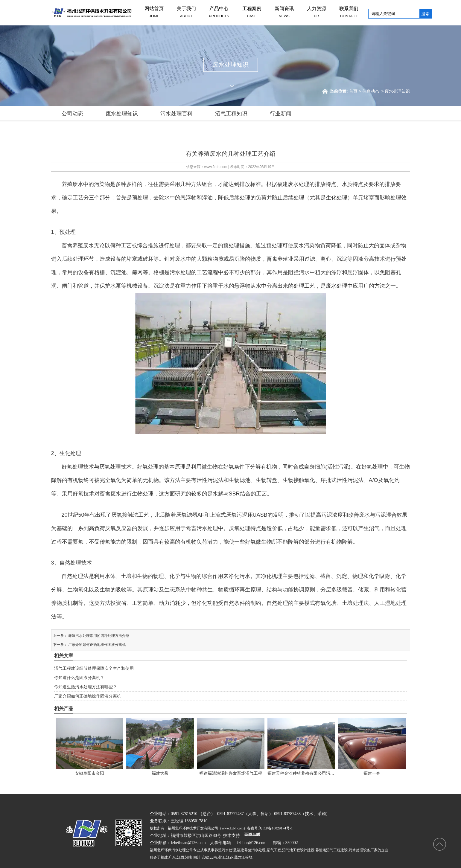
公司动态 (72, 114)
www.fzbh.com (216, 167)
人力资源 (317, 13)
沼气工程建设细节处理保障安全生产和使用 (94, 668)
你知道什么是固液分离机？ (79, 678)
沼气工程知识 (231, 114)
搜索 (425, 14)
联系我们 (349, 13)
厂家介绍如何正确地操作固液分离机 (96, 645)
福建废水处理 (293, 184)
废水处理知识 (122, 114)
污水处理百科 (177, 114)
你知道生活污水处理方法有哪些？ (86, 687)
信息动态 (371, 91)
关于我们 (186, 13)
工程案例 (252, 13)
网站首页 (154, 13)
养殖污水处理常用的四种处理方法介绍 (98, 636)
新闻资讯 (284, 13)
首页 (353, 91)
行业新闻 (281, 114)
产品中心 (219, 13)
